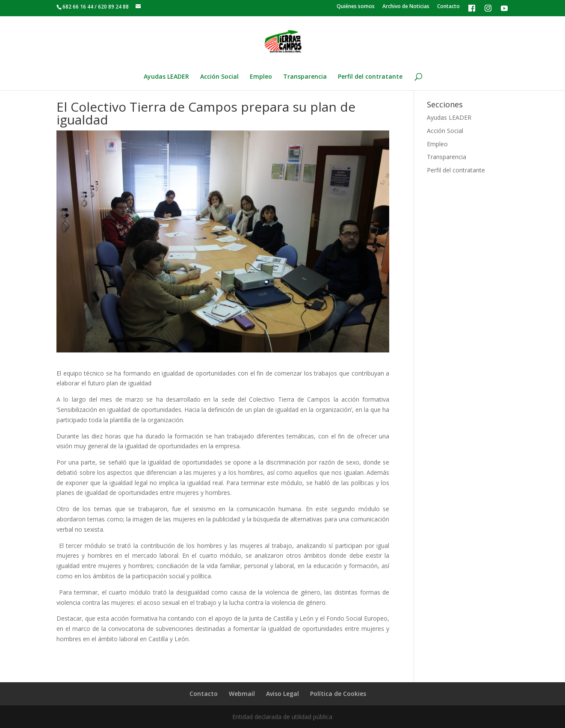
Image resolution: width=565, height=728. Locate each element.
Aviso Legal (282, 694)
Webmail (242, 694)
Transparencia (305, 77)
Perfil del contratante (370, 77)
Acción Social (219, 77)
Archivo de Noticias (406, 7)
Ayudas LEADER (166, 77)
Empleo (261, 77)
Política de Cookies (338, 694)
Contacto (448, 7)
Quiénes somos (356, 7)
